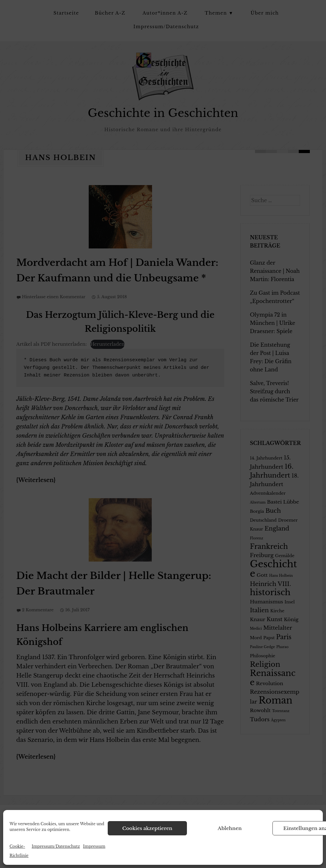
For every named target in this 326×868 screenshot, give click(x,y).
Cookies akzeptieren (147, 828)
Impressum (94, 846)
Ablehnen (230, 828)
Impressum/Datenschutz (56, 846)
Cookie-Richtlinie (19, 851)
